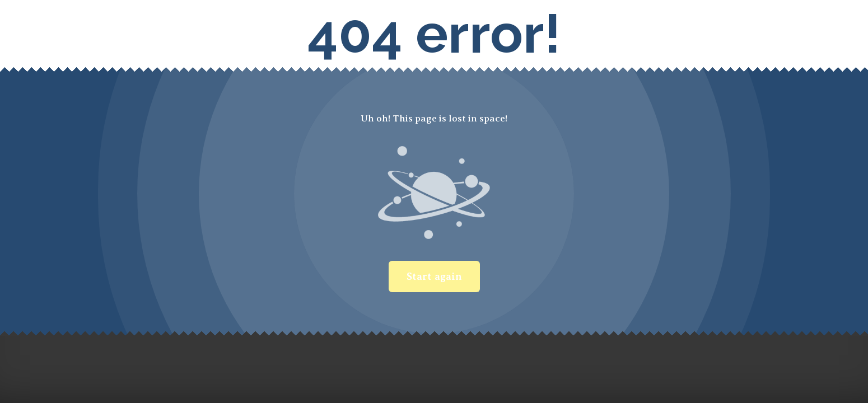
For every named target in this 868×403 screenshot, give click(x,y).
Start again (434, 277)
